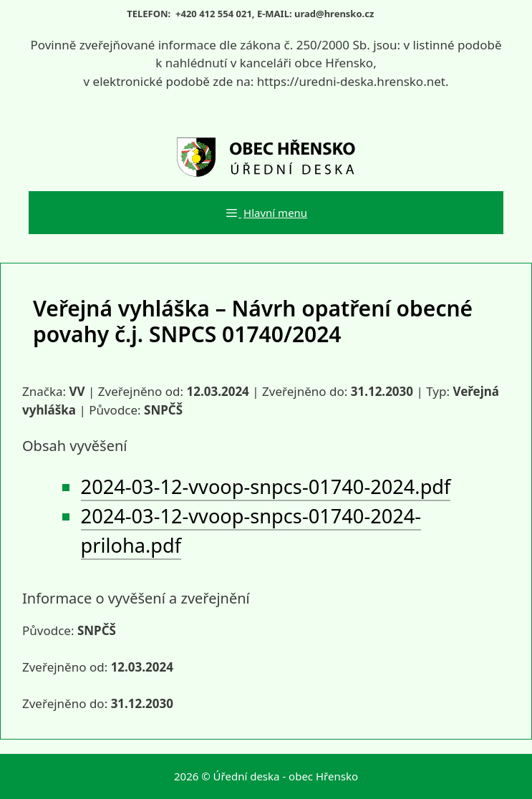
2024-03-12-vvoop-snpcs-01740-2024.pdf (266, 486)
